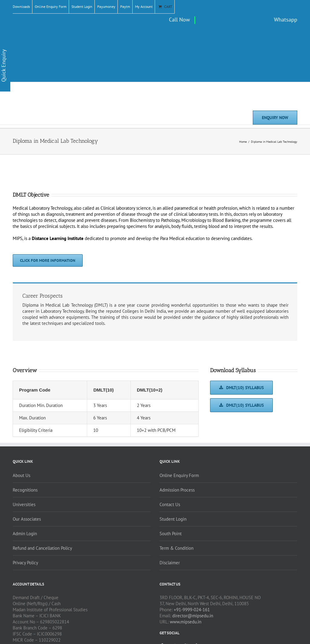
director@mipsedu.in (193, 616)
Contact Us (170, 504)
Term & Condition (176, 548)
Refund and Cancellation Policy (42, 548)
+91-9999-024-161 (192, 610)
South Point (171, 534)
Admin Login (25, 534)
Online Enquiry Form (51, 7)
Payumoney (106, 7)
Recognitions (25, 490)
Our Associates (27, 519)
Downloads (21, 7)
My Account (144, 7)
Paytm (125, 7)
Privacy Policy (25, 563)
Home (243, 142)
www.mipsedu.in (186, 622)
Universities (24, 504)
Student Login (82, 7)
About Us (21, 475)
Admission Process (177, 490)
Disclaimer (170, 563)
